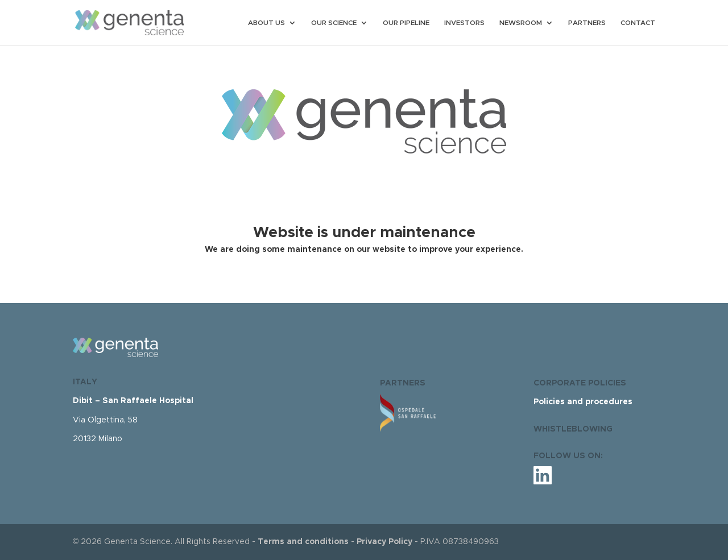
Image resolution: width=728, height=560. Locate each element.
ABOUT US (266, 23)
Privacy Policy (384, 542)
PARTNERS (587, 23)
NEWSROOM (521, 23)
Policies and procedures (583, 402)
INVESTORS (464, 23)
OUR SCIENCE (334, 23)
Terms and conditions (303, 542)
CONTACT (638, 23)
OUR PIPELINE (406, 23)
